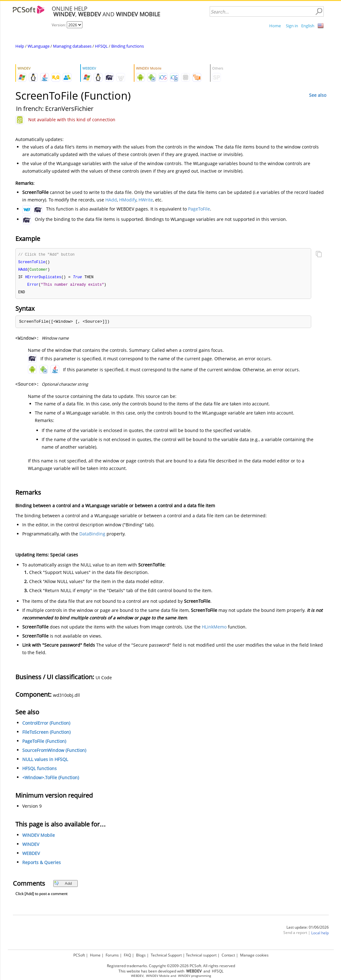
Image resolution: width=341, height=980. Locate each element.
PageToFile (199, 209)
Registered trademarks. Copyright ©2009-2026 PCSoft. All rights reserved (171, 966)
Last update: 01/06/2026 (308, 929)
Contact (228, 955)
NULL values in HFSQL (45, 761)
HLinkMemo (214, 629)
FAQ (127, 955)
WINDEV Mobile (39, 837)
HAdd (111, 200)
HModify (128, 200)
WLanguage (39, 46)
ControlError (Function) (46, 725)
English (308, 26)
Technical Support (166, 955)
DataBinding (92, 536)
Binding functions (128, 46)
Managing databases (72, 46)
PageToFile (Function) (44, 743)
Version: (59, 25)
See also (318, 95)
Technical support (201, 955)
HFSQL (101, 46)
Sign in (292, 26)
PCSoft (79, 955)
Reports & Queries (42, 864)
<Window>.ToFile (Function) (51, 779)
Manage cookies (254, 955)
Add (63, 885)
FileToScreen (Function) (46, 734)
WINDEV (31, 846)
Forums (112, 955)
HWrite (146, 200)
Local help (320, 935)
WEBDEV (31, 855)
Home (275, 26)
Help (20, 46)
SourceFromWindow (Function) (54, 752)
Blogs (141, 955)
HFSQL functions (39, 770)
